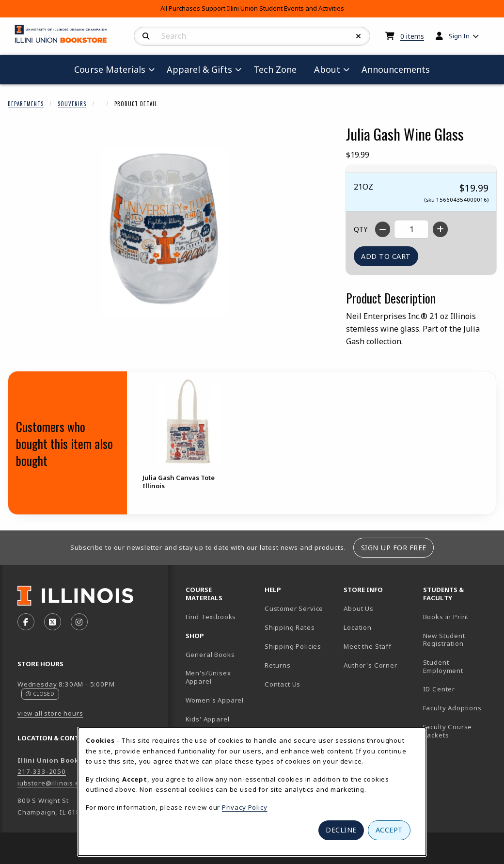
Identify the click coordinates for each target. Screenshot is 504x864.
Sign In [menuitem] (459, 36)
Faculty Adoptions (452, 708)
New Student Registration (444, 640)
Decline (341, 830)
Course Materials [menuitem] (110, 69)
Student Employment (459, 666)
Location (358, 627)
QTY (361, 229)
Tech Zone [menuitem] (279, 69)
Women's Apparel (215, 700)
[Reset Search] (359, 36)
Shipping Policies (293, 646)
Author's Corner (370, 665)
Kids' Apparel (208, 719)
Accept (389, 830)
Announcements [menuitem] (396, 69)
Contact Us (283, 684)
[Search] (146, 36)
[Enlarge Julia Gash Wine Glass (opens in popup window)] (165, 232)
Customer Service (294, 608)
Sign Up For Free (394, 548)
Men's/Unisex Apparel (208, 677)
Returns (278, 665)
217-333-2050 (42, 771)
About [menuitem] (327, 69)
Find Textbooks (211, 617)
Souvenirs (72, 104)
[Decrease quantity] (383, 229)
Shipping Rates (290, 627)
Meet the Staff (368, 646)
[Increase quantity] (440, 229)
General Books (210, 655)
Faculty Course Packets (448, 731)
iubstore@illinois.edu (53, 783)
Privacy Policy (245, 807)
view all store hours (50, 713)
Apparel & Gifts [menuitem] (199, 69)
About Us (359, 608)
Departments (26, 104)
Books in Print (459, 616)
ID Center (459, 689)
